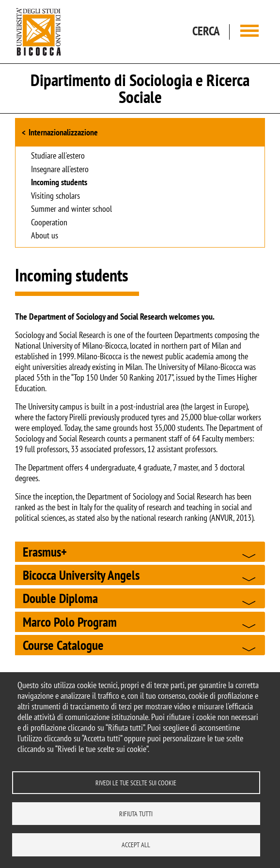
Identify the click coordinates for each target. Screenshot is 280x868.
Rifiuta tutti (136, 813)
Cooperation (49, 223)
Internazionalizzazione (63, 132)
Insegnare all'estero (60, 170)
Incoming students (59, 183)
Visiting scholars (55, 196)
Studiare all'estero (58, 156)
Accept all (136, 844)
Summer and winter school (71, 209)
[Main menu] (249, 32)
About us (45, 236)
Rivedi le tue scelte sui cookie (136, 781)
